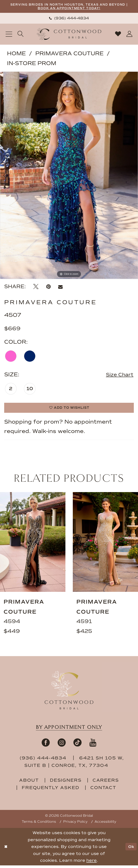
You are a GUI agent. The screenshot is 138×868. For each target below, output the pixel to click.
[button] (9, 35)
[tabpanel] (69, 176)
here (92, 863)
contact (103, 790)
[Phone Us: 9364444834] (69, 19)
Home (16, 54)
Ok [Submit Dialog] (130, 849)
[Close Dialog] (6, 849)
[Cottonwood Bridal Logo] (69, 35)
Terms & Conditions (39, 824)
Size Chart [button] (118, 376)
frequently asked (51, 790)
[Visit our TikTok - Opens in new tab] (77, 745)
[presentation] (33, 545)
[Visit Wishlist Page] (118, 35)
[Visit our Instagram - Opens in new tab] (62, 745)
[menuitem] (69, 19)
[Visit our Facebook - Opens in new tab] (46, 745)
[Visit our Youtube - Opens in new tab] (93, 745)
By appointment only (69, 730)
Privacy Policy (75, 824)
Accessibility (105, 824)
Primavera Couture (69, 54)
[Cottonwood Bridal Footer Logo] (69, 693)
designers (66, 783)
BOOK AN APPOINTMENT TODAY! (80, 9)
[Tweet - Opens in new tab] (36, 287)
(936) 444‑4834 (44, 761)
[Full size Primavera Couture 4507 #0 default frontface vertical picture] (69, 176)
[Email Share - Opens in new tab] (60, 287)
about (29, 783)
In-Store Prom (32, 64)
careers (106, 783)
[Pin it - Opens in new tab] (48, 287)
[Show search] (21, 35)
